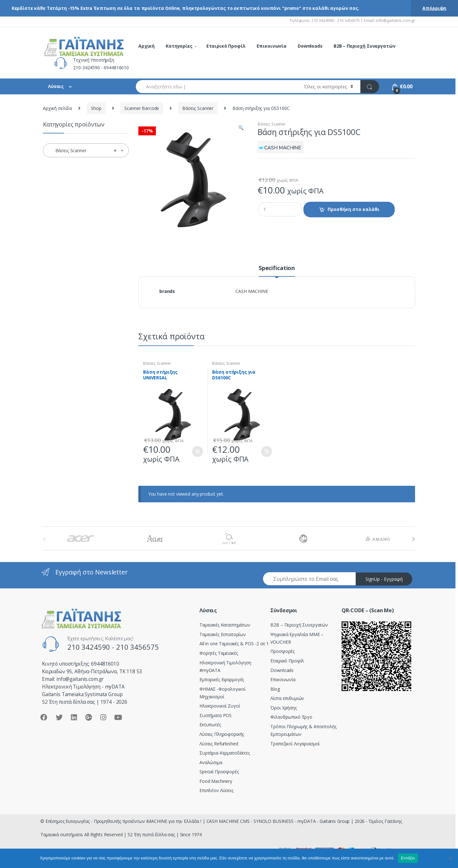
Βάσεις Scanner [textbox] (84, 151)
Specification (277, 268)
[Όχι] (450, 858)
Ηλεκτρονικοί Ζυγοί (220, 706)
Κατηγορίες (179, 46)
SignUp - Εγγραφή (384, 579)
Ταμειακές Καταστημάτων (225, 625)
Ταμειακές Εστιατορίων (223, 634)
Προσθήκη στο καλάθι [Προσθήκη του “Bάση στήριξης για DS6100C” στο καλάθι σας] (266, 451)
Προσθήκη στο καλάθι (354, 209)
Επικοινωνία (272, 46)
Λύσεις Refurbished (219, 744)
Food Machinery (216, 781)
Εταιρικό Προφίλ (226, 46)
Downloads (310, 46)
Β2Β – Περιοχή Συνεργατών (299, 625)
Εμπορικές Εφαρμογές (222, 679)
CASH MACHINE (252, 291)
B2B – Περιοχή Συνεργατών (365, 46)
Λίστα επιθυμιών (287, 698)
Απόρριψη (434, 8)
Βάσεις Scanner (198, 108)
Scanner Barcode (142, 108)
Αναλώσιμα (211, 762)
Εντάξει (408, 858)
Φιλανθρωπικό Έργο (291, 717)
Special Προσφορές (219, 772)
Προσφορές (282, 651)
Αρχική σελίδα (57, 108)
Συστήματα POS (215, 715)
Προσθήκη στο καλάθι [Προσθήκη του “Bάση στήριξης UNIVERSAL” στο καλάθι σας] (197, 451)
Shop (96, 108)
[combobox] (216, 87)
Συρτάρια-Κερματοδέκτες (225, 753)
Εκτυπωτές (210, 725)
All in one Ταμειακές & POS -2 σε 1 (234, 644)
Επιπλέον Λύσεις (216, 790)
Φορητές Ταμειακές (219, 653)
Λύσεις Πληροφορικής (222, 734)
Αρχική (146, 46)
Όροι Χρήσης (283, 708)
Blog (275, 689)
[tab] (277, 271)
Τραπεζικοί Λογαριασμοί (295, 744)
